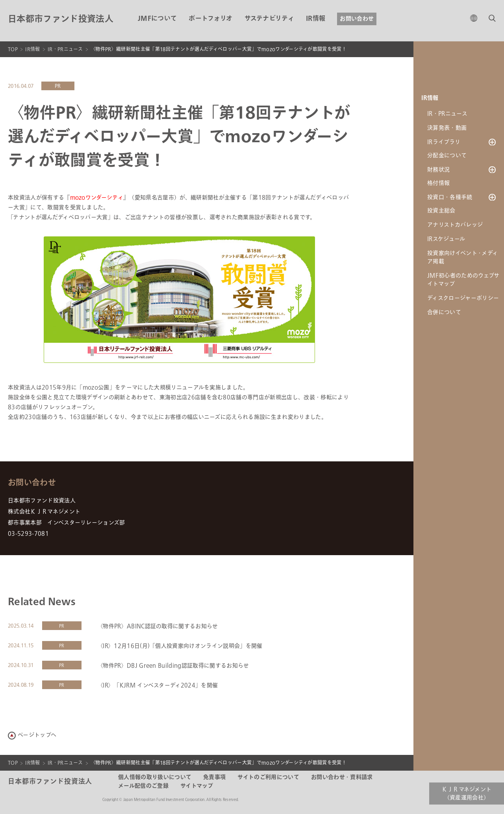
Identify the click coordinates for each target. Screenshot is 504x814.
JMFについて (157, 19)
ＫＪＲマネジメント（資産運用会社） (467, 794)
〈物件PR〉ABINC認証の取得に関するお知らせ (158, 626)
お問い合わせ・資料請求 (342, 777)
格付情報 (438, 185)
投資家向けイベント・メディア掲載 (462, 260)
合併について (444, 315)
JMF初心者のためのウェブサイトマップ (463, 282)
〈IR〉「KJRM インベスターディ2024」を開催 (157, 685)
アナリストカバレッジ (455, 227)
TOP (13, 49)
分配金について (447, 156)
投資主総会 (441, 213)
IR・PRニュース (65, 49)
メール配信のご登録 (143, 786)
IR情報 (316, 19)
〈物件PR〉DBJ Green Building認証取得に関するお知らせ (173, 666)
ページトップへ (37, 735)
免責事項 (214, 777)
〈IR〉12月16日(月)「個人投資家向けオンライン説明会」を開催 (180, 646)
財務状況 (438, 170)
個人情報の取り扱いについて (155, 777)
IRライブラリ (444, 142)
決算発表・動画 (447, 128)
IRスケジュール (446, 241)
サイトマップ (197, 786)
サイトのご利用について (268, 777)
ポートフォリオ (210, 19)
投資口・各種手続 (450, 199)
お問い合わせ (357, 19)
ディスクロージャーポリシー (463, 300)
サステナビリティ (270, 19)
